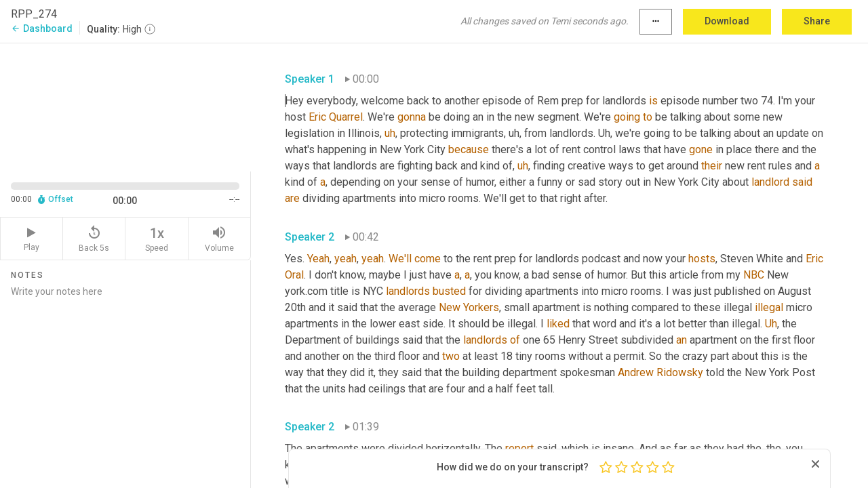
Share (817, 21)
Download (727, 21)
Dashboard (42, 28)
